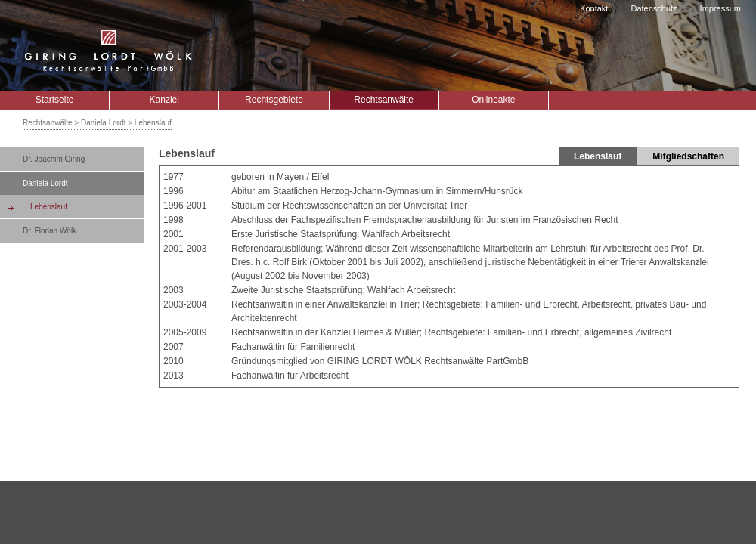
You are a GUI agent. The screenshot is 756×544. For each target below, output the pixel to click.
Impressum (720, 8)
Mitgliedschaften (688, 156)
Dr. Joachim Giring (54, 159)
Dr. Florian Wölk (50, 231)
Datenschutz (654, 8)
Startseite (55, 100)
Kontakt (594, 8)
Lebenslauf (49, 207)
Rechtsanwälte (384, 100)
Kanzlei (164, 100)
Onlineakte (493, 100)
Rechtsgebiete (274, 100)
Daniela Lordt (45, 183)
